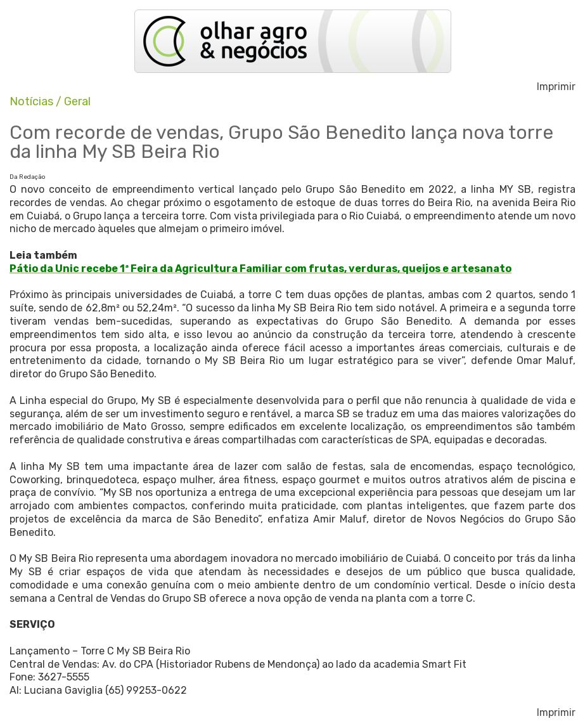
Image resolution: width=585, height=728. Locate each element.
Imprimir (556, 87)
